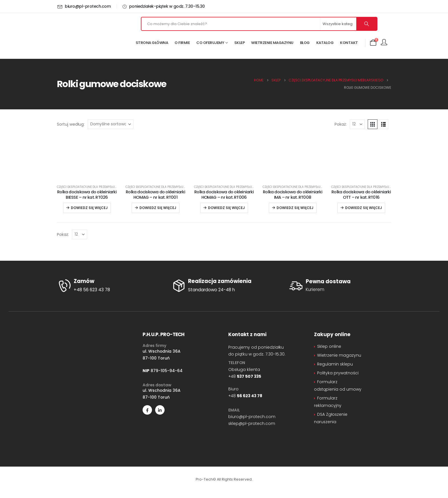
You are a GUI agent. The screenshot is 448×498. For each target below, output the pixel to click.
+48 (245, 376)
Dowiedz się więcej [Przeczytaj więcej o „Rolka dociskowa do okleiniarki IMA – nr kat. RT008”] (295, 208)
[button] (373, 124)
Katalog (325, 43)
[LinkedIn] (160, 410)
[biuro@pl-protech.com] (85, 6)
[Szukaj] (367, 24)
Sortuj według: (71, 124)
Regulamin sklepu (335, 364)
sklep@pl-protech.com (252, 423)
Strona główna (152, 43)
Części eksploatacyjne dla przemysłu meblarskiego (97, 187)
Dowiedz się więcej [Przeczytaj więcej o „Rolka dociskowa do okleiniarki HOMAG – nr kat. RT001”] (158, 208)
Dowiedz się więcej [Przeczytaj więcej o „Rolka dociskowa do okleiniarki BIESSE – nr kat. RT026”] (89, 208)
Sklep (240, 43)
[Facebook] (147, 410)
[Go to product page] (87, 176)
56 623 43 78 (250, 396)
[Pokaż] (357, 124)
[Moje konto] (384, 43)
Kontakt (349, 43)
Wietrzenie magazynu (272, 43)
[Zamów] (110, 286)
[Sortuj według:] (111, 124)
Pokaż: (341, 124)
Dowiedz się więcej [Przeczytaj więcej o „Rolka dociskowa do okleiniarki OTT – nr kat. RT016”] (364, 208)
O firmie (182, 43)
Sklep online (329, 346)
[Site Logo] (90, 36)
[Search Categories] (339, 24)
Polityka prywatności (338, 373)
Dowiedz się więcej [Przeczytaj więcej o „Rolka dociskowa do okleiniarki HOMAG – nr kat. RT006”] (226, 208)
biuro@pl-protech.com (252, 417)
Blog (305, 43)
